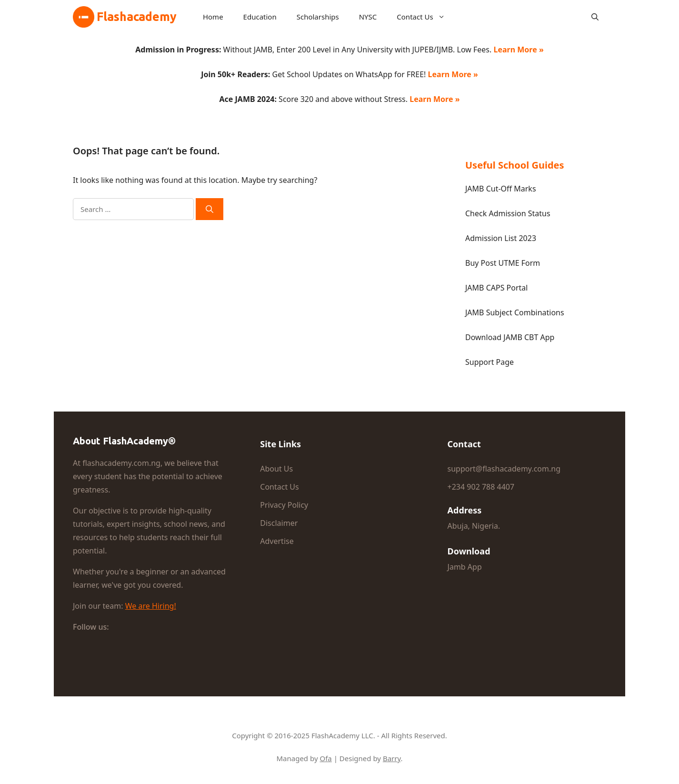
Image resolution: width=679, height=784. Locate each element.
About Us (276, 469)
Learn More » (518, 50)
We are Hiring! (151, 606)
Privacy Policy (284, 505)
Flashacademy (137, 17)
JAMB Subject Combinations (515, 312)
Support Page (489, 362)
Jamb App (465, 567)
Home (213, 17)
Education (260, 17)
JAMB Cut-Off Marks (501, 189)
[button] (595, 17)
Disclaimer (279, 523)
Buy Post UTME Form (503, 263)
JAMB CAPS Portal (496, 288)
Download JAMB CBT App (510, 337)
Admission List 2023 (501, 238)
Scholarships (318, 17)
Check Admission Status (508, 213)
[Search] (210, 209)
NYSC (368, 17)
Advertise (277, 541)
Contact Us (424, 17)
